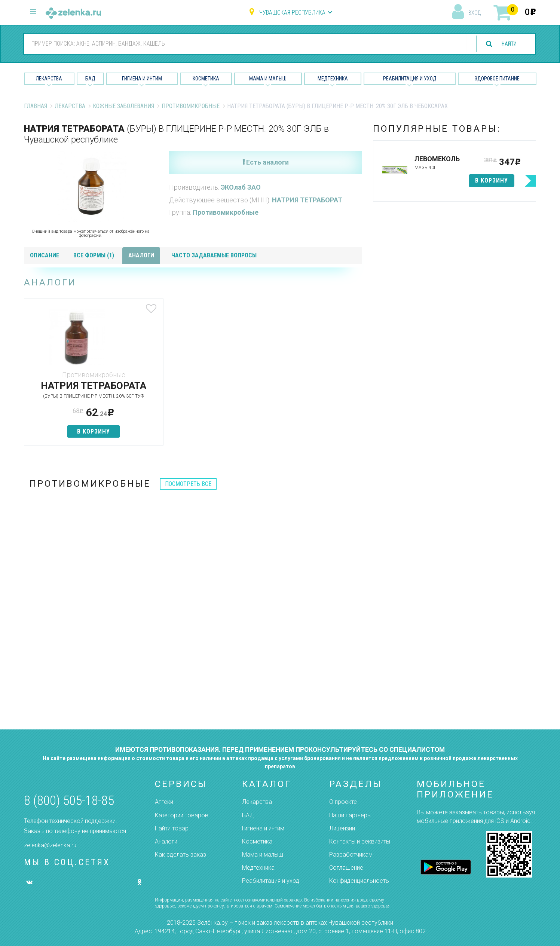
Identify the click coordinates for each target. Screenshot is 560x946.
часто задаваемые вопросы (214, 255)
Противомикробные (191, 106)
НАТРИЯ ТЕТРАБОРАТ (307, 200)
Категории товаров (182, 815)
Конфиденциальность (359, 881)
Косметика (206, 79)
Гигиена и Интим (142, 79)
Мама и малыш (268, 79)
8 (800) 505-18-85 (69, 801)
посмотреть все (188, 501)
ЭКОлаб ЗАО (241, 187)
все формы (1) (94, 255)
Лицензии (342, 828)
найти (506, 44)
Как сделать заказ (180, 855)
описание (45, 255)
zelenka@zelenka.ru (50, 845)
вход (475, 13)
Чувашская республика (292, 13)
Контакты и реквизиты (360, 841)
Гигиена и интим (263, 828)
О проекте (343, 802)
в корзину (80, 449)
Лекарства (49, 79)
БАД (90, 79)
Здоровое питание (497, 79)
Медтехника (333, 79)
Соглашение (346, 868)
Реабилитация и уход (410, 79)
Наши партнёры (350, 815)
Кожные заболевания (123, 106)
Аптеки (164, 802)
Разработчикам (351, 855)
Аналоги (166, 841)
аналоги (141, 255)
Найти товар (172, 828)
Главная (36, 106)
